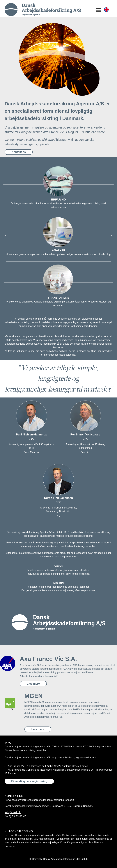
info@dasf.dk (13, 812)
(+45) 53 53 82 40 (15, 816)
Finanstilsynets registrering (29, 781)
